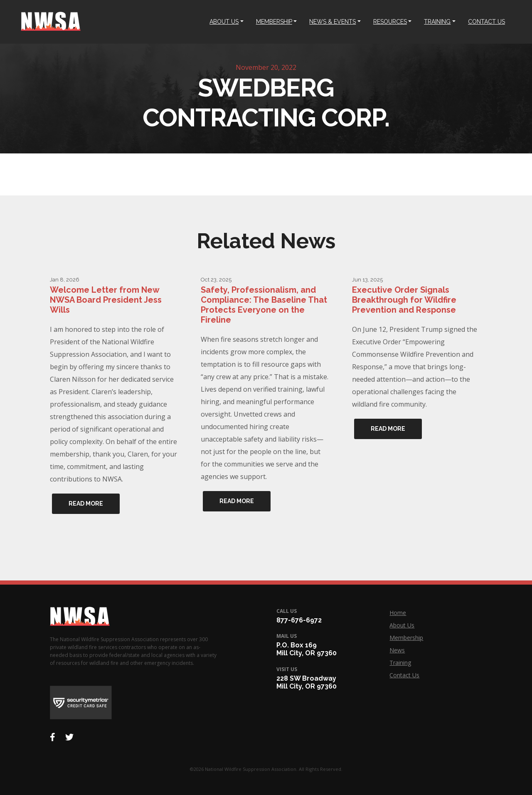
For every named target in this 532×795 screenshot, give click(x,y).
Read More (86, 504)
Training (400, 663)
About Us (402, 625)
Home (398, 613)
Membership (406, 638)
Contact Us (404, 675)
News (397, 650)
